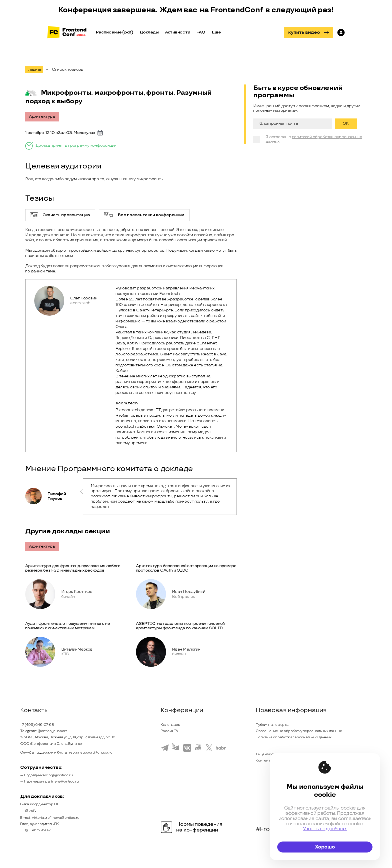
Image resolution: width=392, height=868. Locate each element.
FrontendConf (237, 10)
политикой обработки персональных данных (314, 139)
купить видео (309, 32)
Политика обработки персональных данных (293, 737)
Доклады (149, 32)
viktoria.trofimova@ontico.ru (56, 818)
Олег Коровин (84, 298)
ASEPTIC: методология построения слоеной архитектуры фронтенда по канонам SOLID (180, 626)
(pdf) (128, 32)
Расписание (109, 32)
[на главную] (67, 33)
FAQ (201, 32)
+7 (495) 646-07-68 (37, 725)
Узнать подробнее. (325, 829)
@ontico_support (52, 731)
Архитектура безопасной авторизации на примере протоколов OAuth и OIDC (186, 568)
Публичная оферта (272, 725)
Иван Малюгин (186, 649)
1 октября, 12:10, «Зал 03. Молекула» (60, 133)
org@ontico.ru (60, 775)
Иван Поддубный (189, 592)
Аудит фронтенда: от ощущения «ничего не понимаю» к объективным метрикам (68, 626)
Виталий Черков (77, 649)
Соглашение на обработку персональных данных (299, 731)
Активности (178, 32)
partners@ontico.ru (62, 781)
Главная (34, 70)
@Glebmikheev (35, 830)
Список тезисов (68, 70)
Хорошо (325, 847)
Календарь (170, 725)
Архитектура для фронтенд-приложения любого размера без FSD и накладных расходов (73, 568)
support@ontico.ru (96, 752)
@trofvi (29, 811)
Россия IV (169, 731)
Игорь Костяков (77, 592)
